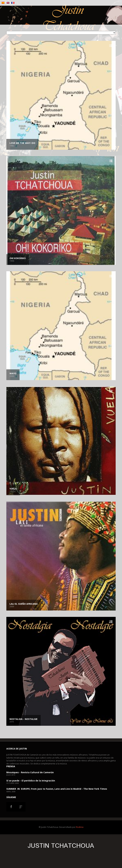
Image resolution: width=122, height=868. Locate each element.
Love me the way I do (22, 143)
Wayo (13, 373)
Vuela (13, 489)
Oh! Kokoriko (18, 258)
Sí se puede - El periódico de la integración (31, 781)
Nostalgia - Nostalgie (24, 719)
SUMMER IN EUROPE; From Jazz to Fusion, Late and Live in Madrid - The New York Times (57, 789)
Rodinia (80, 827)
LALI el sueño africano (24, 604)
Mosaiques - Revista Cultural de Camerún (30, 772)
